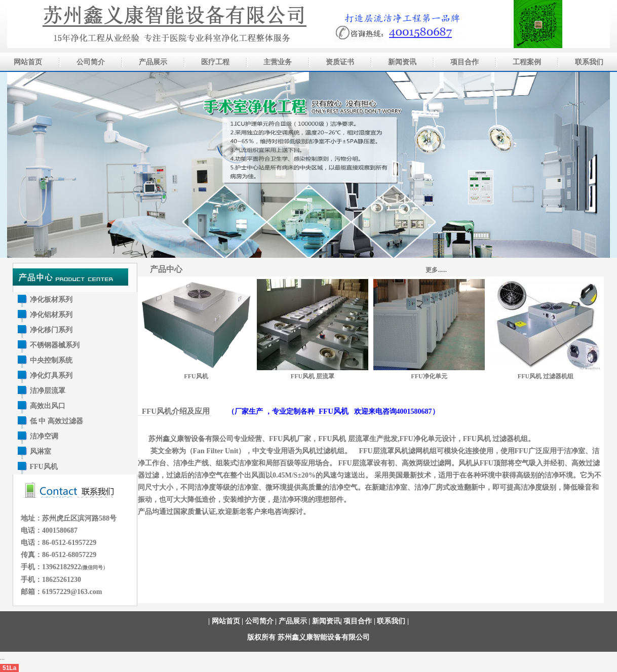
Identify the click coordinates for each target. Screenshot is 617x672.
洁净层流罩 (48, 391)
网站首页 (226, 621)
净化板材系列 (51, 300)
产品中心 (166, 269)
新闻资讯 (326, 621)
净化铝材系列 (51, 315)
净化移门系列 (51, 330)
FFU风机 (44, 467)
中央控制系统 (51, 360)
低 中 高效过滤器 (56, 421)
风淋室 (41, 451)
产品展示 (293, 621)
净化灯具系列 (51, 375)
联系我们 (391, 621)
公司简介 (259, 621)
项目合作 (358, 621)
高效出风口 (48, 406)
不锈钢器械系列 (55, 345)
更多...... (436, 270)
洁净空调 (44, 436)
